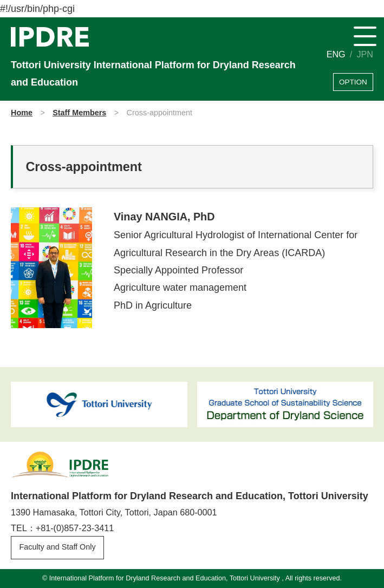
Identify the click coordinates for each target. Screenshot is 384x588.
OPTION (353, 82)
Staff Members (79, 113)
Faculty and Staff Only (57, 547)
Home (22, 113)
